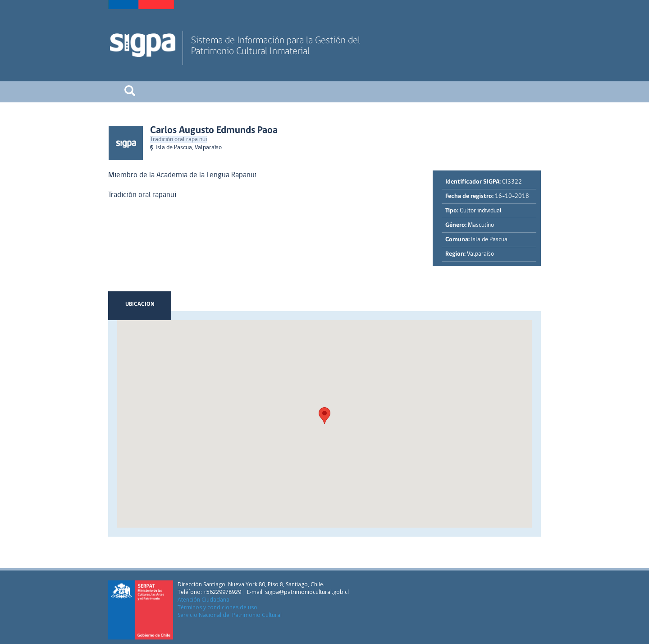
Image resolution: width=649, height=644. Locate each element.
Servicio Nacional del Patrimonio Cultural (230, 615)
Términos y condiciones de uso (217, 607)
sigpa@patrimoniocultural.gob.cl (307, 592)
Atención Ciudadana (203, 600)
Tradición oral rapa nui (178, 140)
